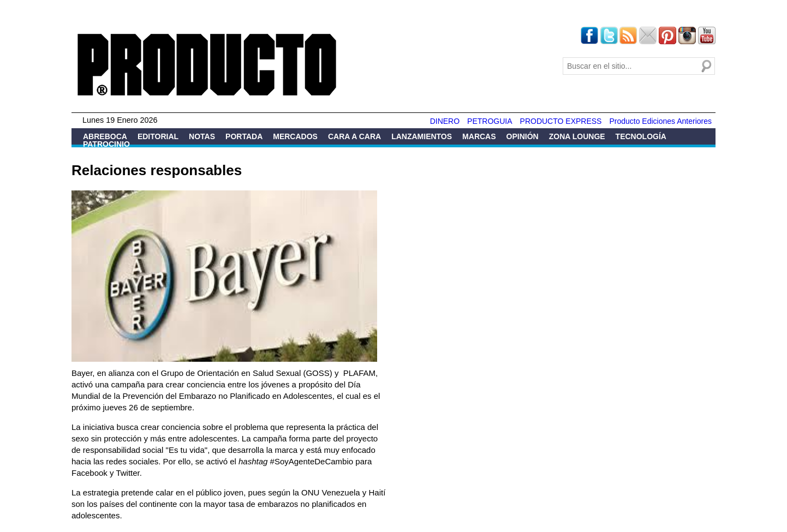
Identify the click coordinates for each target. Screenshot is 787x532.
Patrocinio (106, 144)
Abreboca (105, 136)
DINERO (445, 121)
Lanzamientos (422, 136)
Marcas (479, 136)
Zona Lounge (577, 136)
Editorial (158, 136)
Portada (244, 136)
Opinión (523, 136)
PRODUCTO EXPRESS (561, 121)
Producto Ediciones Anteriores (660, 121)
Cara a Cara (354, 136)
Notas (202, 136)
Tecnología (641, 136)
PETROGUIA (490, 121)
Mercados (295, 136)
